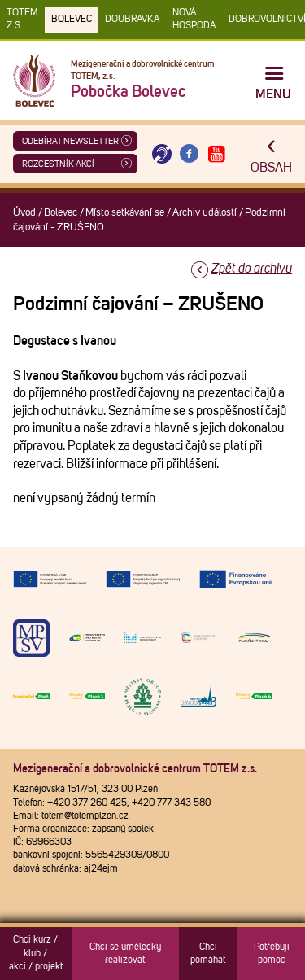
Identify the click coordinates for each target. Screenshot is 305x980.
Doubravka (132, 20)
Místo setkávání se (125, 213)
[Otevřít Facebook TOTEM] (190, 154)
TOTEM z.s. (22, 20)
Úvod (24, 213)
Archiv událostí (205, 213)
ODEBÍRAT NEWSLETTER (70, 141)
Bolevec (72, 20)
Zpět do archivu (252, 269)
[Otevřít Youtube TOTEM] (216, 154)
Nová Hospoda (194, 20)
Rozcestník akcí (58, 164)
